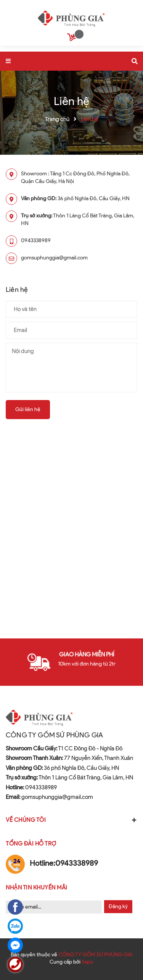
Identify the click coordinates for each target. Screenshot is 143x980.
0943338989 (36, 241)
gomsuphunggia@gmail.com (54, 258)
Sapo (88, 962)
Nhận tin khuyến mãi (37, 888)
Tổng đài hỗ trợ (31, 844)
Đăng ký (118, 906)
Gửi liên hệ (28, 409)
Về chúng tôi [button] (71, 820)
